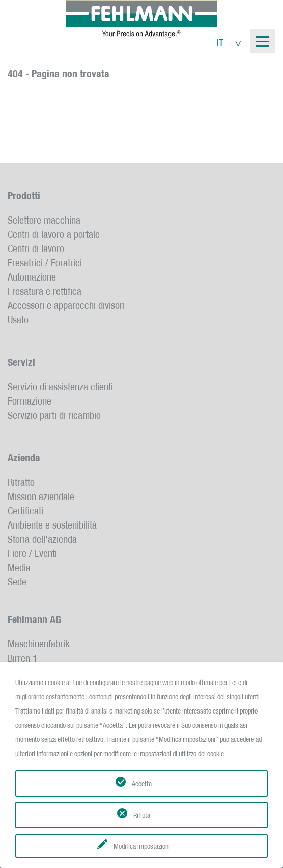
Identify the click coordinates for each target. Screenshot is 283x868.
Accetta (142, 784)
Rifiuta (142, 815)
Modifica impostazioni (142, 846)
